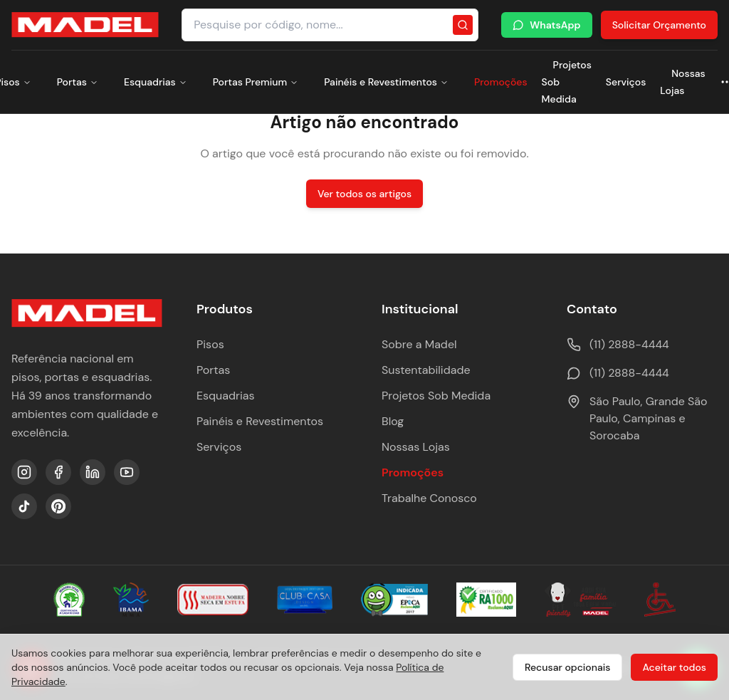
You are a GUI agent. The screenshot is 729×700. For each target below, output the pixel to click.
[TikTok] (24, 506)
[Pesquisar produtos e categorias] (330, 25)
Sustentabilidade (426, 370)
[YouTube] (127, 472)
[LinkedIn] (93, 472)
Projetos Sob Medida (436, 396)
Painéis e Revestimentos (386, 82)
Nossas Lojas (683, 82)
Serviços (626, 82)
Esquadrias (156, 82)
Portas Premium (256, 82)
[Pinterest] (58, 506)
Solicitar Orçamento (659, 25)
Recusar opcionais (567, 667)
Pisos (210, 344)
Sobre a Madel (419, 344)
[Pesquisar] (463, 25)
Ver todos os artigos (364, 194)
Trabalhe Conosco (429, 498)
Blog (393, 421)
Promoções (501, 82)
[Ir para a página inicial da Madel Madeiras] (85, 25)
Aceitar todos (674, 667)
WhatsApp (546, 25)
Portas (78, 82)
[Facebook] (58, 472)
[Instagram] (24, 472)
